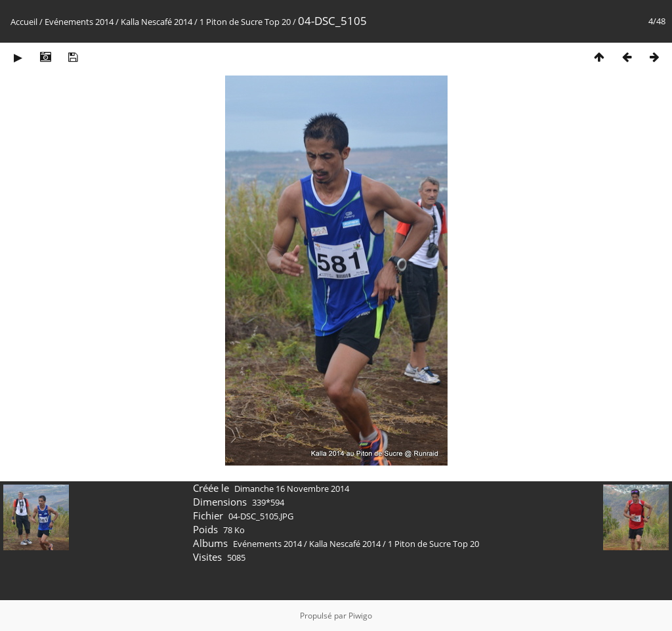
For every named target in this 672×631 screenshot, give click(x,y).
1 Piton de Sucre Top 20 (245, 22)
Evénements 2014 (79, 22)
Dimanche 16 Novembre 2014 (292, 489)
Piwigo (360, 616)
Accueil (24, 22)
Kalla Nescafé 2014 (157, 22)
